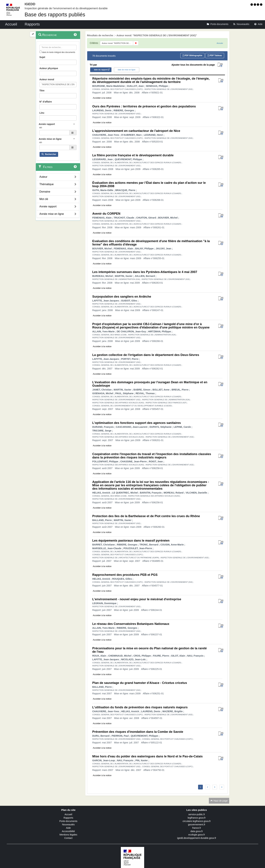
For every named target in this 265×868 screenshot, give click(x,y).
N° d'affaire (46, 102)
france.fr (197, 828)
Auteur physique (49, 68)
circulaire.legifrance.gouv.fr (197, 821)
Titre (42, 91)
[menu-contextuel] (40, 52)
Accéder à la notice (102, 98)
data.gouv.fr (197, 831)
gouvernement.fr (197, 824)
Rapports (68, 818)
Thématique (47, 184)
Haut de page (219, 801)
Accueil (68, 814)
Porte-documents (68, 821)
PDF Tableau (215, 55)
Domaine (45, 192)
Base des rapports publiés (55, 15)
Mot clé (44, 199)
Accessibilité (68, 831)
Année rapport (48, 206)
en (41, 127)
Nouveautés (68, 824)
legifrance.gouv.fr (197, 818)
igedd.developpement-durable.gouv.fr (197, 838)
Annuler (220, 43)
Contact (68, 838)
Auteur (43, 177)
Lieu (42, 113)
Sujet (42, 57)
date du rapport (101, 70)
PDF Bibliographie (192, 55)
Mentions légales (68, 835)
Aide (68, 828)
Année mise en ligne (52, 214)
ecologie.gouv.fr (197, 835)
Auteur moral (47, 79)
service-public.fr (197, 814)
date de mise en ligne (127, 70)
